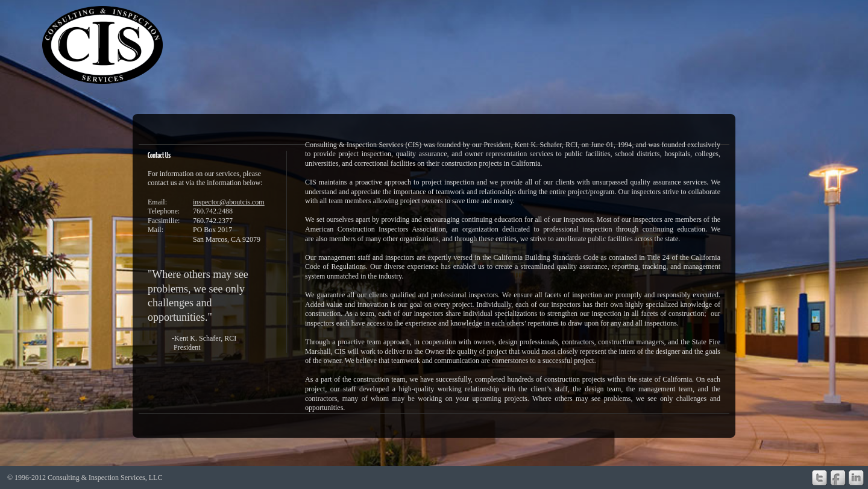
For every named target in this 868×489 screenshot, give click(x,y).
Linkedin (857, 478)
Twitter (819, 478)
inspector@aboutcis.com (229, 202)
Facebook (838, 478)
